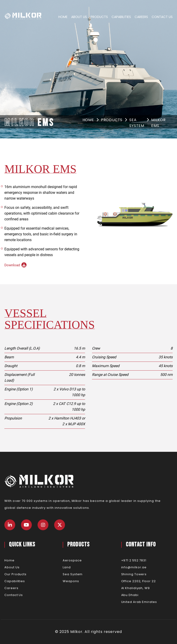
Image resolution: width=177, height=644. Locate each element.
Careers (141, 17)
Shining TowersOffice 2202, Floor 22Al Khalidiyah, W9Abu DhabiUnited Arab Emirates (139, 588)
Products (99, 17)
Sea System (137, 123)
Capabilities (121, 17)
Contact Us (162, 17)
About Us (79, 17)
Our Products (15, 574)
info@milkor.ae (134, 567)
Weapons (71, 581)
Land (67, 567)
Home (63, 17)
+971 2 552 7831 (134, 560)
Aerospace (72, 560)
